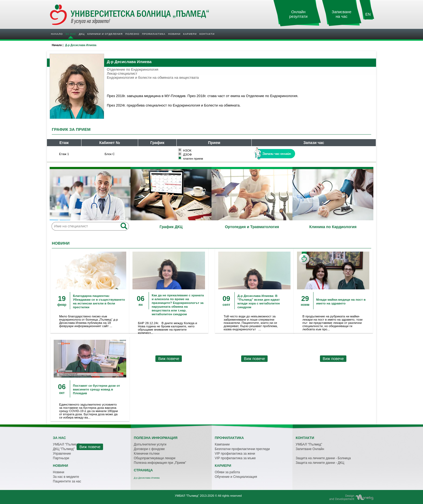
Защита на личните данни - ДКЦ (320, 463)
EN (368, 14)
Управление (62, 454)
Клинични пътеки (147, 454)
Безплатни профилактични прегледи (242, 449)
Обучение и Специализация (236, 477)
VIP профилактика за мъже (235, 458)
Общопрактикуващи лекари (155, 458)
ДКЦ (82, 34)
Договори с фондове (149, 449)
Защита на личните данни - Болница (323, 458)
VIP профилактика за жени (235, 454)
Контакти (207, 34)
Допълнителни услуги (150, 444)
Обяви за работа (227, 472)
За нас (71, 34)
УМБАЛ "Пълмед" (309, 444)
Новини (174, 34)
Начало (57, 34)
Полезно (132, 34)
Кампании (222, 444)
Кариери (190, 34)
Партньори (61, 458)
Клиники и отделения (105, 34)
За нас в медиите (66, 477)
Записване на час (342, 14)
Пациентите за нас (67, 481)
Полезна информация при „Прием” (160, 463)
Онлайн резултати (298, 14)
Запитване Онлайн (310, 449)
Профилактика (154, 34)
